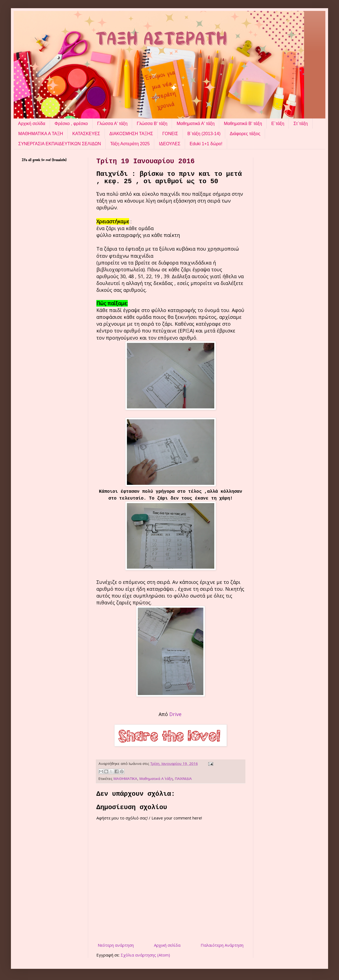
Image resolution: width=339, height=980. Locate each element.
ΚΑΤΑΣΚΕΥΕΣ (86, 134)
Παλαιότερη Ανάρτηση (222, 945)
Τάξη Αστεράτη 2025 (130, 144)
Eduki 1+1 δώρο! (206, 144)
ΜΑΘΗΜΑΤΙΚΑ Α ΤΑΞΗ (41, 134)
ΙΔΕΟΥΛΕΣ (169, 144)
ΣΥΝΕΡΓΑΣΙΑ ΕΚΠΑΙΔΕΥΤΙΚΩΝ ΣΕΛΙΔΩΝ (60, 144)
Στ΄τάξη (301, 124)
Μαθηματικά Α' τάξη (196, 124)
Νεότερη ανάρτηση (116, 945)
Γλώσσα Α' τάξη (112, 124)
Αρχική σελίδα (32, 124)
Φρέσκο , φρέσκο (71, 124)
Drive (176, 714)
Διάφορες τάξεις (245, 134)
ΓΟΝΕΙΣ (170, 134)
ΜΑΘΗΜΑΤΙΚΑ (125, 779)
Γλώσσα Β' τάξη (152, 124)
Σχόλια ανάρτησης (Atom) (145, 955)
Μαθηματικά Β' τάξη (243, 124)
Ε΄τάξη (278, 124)
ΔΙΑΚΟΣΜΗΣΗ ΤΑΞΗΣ (131, 134)
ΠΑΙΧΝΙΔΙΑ (183, 779)
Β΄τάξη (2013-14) (204, 134)
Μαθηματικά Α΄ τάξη (156, 779)
